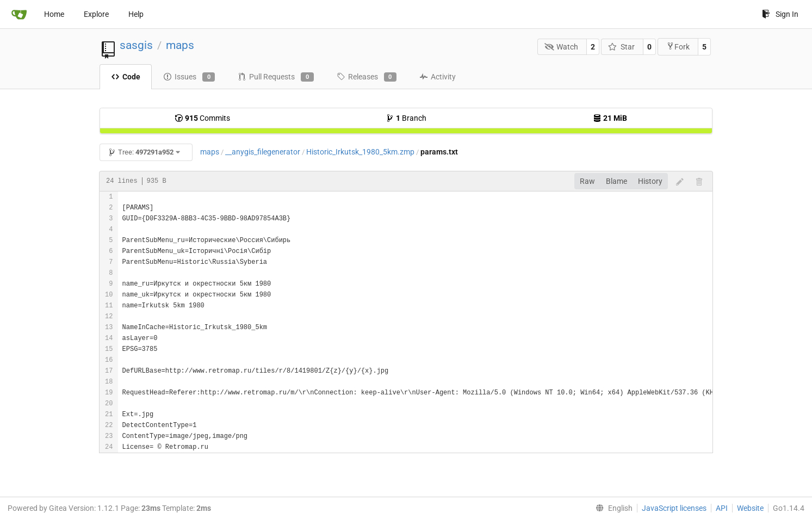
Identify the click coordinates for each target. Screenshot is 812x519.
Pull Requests (275, 77)
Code (126, 77)
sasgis (136, 45)
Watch (562, 47)
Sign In (780, 14)
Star (621, 47)
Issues (189, 77)
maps (180, 45)
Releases (367, 77)
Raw (587, 181)
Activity (438, 77)
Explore (96, 14)
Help (136, 14)
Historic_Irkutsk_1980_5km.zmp (360, 152)
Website (750, 508)
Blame (616, 181)
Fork (678, 47)
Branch (406, 118)
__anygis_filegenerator (263, 152)
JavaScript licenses (674, 508)
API (722, 508)
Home (54, 14)
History (650, 181)
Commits (202, 118)
